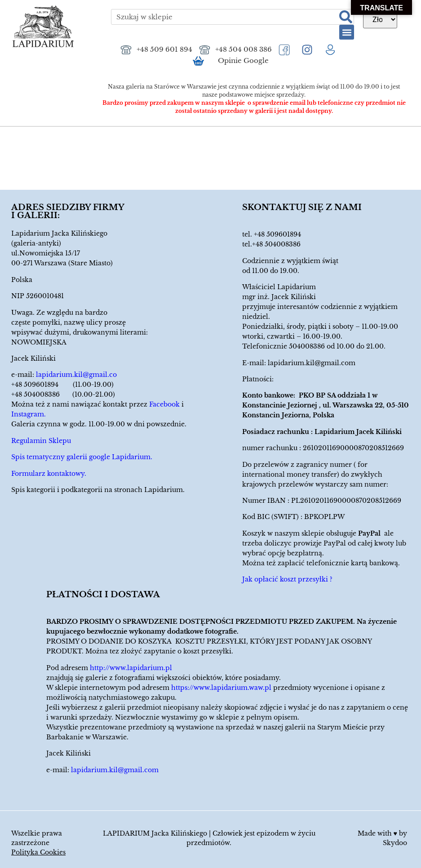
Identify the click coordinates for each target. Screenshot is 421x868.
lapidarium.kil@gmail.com (312, 363)
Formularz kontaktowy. (49, 474)
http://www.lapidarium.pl (131, 668)
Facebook (164, 404)
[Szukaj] (346, 17)
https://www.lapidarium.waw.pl (221, 688)
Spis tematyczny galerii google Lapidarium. (82, 457)
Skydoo (395, 843)
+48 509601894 (277, 234)
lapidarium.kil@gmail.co (76, 375)
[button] (347, 32)
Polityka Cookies (38, 852)
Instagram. (29, 414)
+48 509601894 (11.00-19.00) (62, 385)
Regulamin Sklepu (41, 441)
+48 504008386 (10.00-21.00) (63, 394)
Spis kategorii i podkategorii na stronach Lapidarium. (98, 490)
